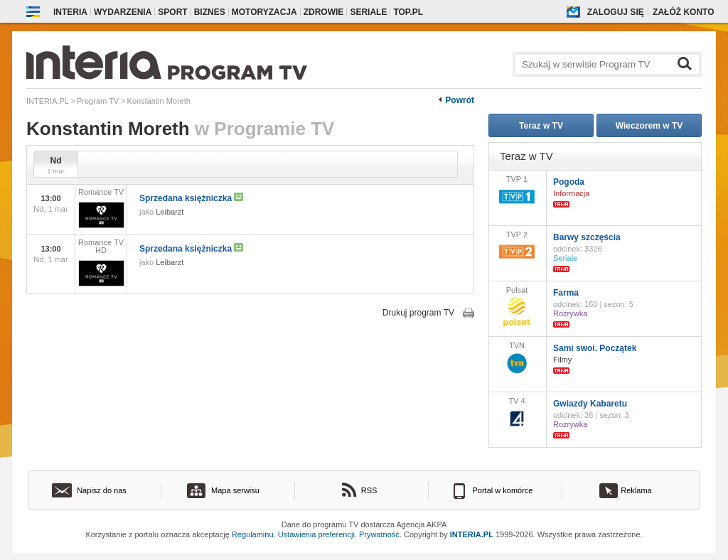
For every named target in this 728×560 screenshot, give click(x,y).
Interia (70, 12)
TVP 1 (517, 192)
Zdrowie (324, 12)
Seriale (368, 12)
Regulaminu (253, 534)
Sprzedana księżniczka (191, 198)
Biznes (210, 12)
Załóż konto (683, 12)
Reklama (636, 490)
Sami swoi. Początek (595, 348)
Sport (172, 12)
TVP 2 (517, 248)
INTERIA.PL (472, 534)
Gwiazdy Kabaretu (590, 404)
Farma (566, 293)
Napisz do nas (102, 490)
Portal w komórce (503, 490)
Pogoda (569, 182)
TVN (517, 359)
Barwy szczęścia (587, 237)
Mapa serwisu (235, 490)
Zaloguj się (616, 12)
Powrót (460, 100)
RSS (369, 490)
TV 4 (517, 414)
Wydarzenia (123, 12)
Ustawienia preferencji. (317, 534)
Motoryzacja (264, 12)
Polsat (517, 308)
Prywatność (379, 534)
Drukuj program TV (418, 313)
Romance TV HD (101, 264)
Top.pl (408, 12)
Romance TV (101, 210)
